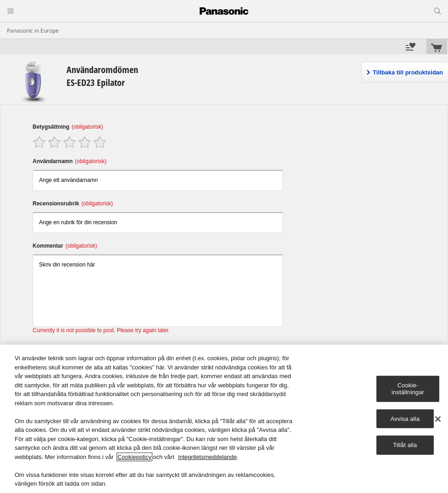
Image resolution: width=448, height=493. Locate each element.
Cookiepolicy (134, 457)
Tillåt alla (405, 445)
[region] (224, 419)
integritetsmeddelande (207, 457)
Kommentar (65, 246)
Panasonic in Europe (33, 31)
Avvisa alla (405, 419)
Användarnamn (70, 161)
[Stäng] (438, 419)
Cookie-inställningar (408, 388)
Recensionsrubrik (73, 204)
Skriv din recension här (158, 291)
